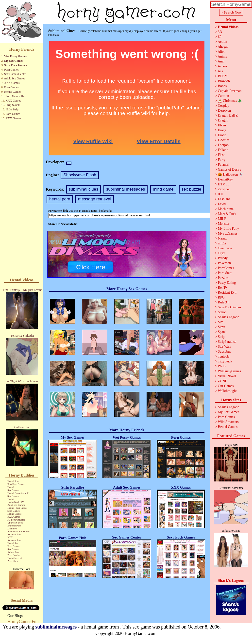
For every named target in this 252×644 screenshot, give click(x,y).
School (223, 312)
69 (219, 37)
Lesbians (224, 199)
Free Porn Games (16, 484)
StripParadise (227, 342)
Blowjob (224, 81)
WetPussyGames (229, 371)
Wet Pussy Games (15, 56)
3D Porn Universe (16, 520)
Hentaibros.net (15, 558)
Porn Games (11, 70)
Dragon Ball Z (228, 115)
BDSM (223, 76)
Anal (221, 61)
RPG (221, 297)
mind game (163, 189)
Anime (222, 56)
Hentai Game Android (18, 493)
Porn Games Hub (16, 96)
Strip (221, 337)
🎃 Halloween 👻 (230, 174)
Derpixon (224, 111)
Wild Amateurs (228, 422)
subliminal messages (126, 189)
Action (222, 42)
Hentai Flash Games (17, 508)
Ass (220, 71)
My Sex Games (14, 61)
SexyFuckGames (229, 307)
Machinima (226, 209)
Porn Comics (14, 555)
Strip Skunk (13, 105)
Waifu (222, 366)
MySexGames (227, 233)
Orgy (221, 253)
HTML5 (224, 184)
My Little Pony (228, 229)
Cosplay (223, 106)
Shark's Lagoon (228, 317)
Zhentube (12, 529)
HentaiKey (225, 179)
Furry (222, 160)
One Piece (225, 248)
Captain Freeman (230, 91)
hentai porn (60, 199)
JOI (220, 194)
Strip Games (14, 511)
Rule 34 (223, 302)
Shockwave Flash (80, 175)
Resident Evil (227, 292)
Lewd (222, 204)
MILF (222, 219)
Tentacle (224, 356)
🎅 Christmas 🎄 (230, 101)
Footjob (223, 145)
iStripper (224, 189)
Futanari (224, 165)
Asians (222, 66)
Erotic (222, 135)
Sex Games (13, 490)
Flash (221, 155)
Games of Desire (229, 170)
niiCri (222, 243)
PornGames (226, 268)
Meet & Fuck (227, 214)
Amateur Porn (14, 534)
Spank (222, 332)
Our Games (226, 386)
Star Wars (224, 347)
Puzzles (223, 278)
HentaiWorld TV (16, 502)
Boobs (222, 86)
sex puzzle (191, 189)
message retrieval (95, 199)
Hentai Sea (13, 543)
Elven (222, 125)
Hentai (11, 487)
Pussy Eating (227, 283)
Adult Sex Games (14, 78)
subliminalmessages (56, 627)
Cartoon (223, 96)
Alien (222, 52)
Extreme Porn (14, 526)
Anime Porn (13, 552)
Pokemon (224, 263)
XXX (10, 537)
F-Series (224, 140)
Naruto (223, 238)
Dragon (223, 120)
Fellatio (223, 150)
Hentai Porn (13, 481)
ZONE (222, 381)
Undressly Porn (15, 523)
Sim (221, 322)
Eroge (222, 130)
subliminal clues (84, 189)
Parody (223, 258)
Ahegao (223, 47)
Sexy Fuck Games (15, 65)
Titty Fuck (225, 361)
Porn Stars (12, 561)
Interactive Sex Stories (19, 532)
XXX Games (12, 83)
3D (220, 32)
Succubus (224, 352)
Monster (224, 224)
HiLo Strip (12, 109)
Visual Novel (227, 376)
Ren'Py (223, 288)
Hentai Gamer (13, 92)
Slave (222, 327)
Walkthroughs (227, 391)
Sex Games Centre (15, 74)
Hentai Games (14, 514)
